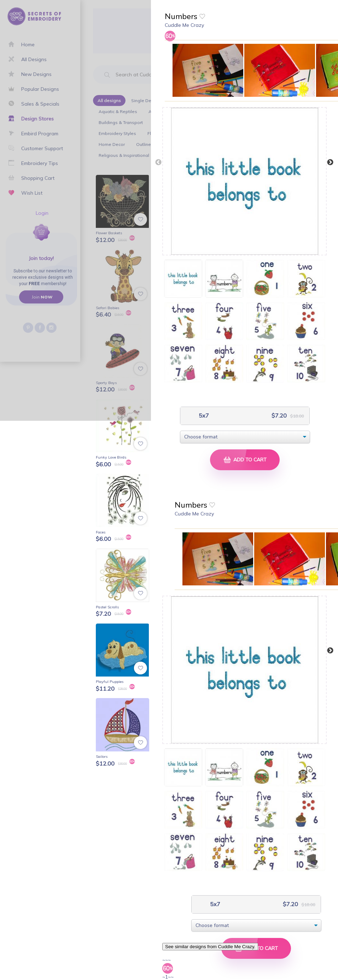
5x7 (203, 416)
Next (330, 163)
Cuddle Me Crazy (184, 25)
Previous (158, 163)
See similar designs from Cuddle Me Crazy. (210, 947)
